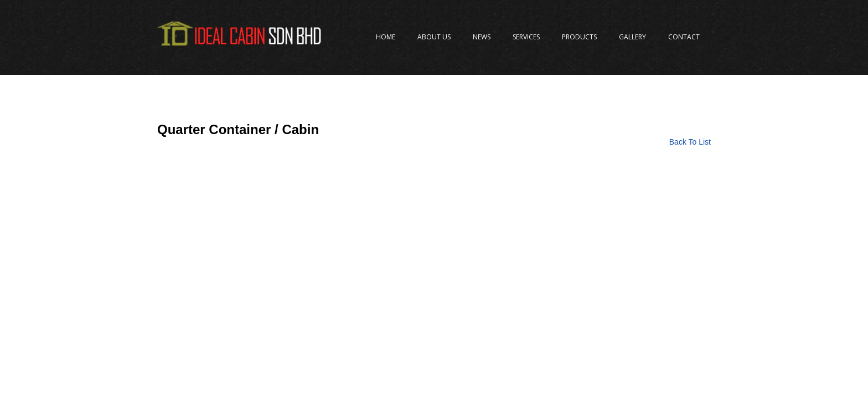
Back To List (690, 142)
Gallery (632, 37)
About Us (434, 37)
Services (526, 37)
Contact (684, 37)
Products (579, 37)
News (482, 37)
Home (386, 37)
